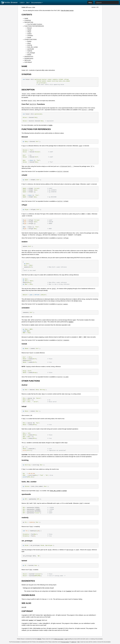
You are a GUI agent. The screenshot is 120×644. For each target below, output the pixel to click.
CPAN (33, 7)
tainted (29, 55)
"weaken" (71, 322)
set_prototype (31, 53)
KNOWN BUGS (29, 59)
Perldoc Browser (9, 3)
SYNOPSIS (28, 20)
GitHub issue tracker (59, 639)
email (66, 639)
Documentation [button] (36, 3)
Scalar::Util (25, 7)
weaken (29, 34)
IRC (79, 642)
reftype (29, 32)
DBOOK (39, 639)
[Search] (107, 3)
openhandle (31, 49)
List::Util (24, 607)
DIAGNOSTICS (29, 57)
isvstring (30, 45)
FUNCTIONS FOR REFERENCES (34, 26)
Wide (90, 3)
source (30, 7)
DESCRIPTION (29, 22)
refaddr (29, 30)
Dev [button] (28, 3)
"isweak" (39, 620)
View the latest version (67, 10)
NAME (26, 19)
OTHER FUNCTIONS (31, 39)
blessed (29, 28)
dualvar (29, 41)
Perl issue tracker (65, 642)
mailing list (74, 642)
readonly (30, 51)
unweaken (30, 36)
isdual (29, 43)
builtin (51, 125)
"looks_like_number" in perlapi (58, 491)
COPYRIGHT (28, 62)
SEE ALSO (28, 60)
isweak (29, 38)
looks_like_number (33, 47)
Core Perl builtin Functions (35, 24)
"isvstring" (69, 591)
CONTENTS (27, 15)
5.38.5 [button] (22, 3)
